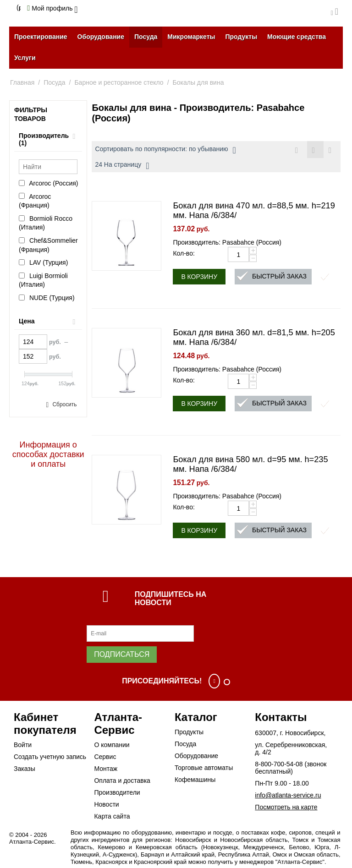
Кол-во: (184, 253)
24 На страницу (122, 166)
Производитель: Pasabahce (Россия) (227, 242)
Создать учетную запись (50, 757)
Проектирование (41, 37)
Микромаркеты (191, 37)
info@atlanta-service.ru (288, 795)
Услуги (25, 58)
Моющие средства (297, 37)
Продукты (241, 37)
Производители (117, 792)
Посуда (146, 37)
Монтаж (106, 769)
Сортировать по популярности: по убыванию (165, 150)
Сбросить (65, 404)
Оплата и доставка (122, 781)
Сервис (105, 757)
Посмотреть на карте (286, 807)
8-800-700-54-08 (279, 764)
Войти (23, 745)
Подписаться (122, 654)
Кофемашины (195, 780)
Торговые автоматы (204, 768)
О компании (112, 745)
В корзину (199, 277)
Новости (106, 804)
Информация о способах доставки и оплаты (48, 454)
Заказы (25, 769)
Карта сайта (112, 816)
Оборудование (101, 37)
